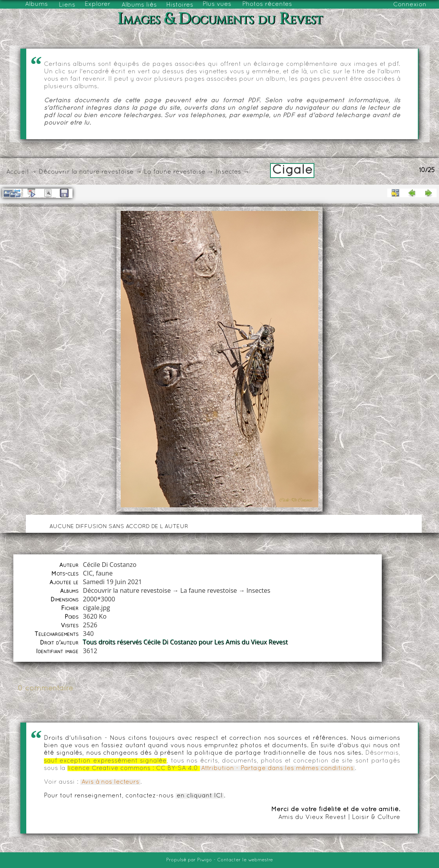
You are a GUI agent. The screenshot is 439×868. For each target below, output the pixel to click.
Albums (36, 4)
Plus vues (217, 4)
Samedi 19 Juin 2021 (113, 582)
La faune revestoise (175, 172)
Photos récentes (267, 4)
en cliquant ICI (200, 796)
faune (104, 573)
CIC (88, 573)
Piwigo (205, 860)
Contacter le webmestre (245, 860)
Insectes (228, 172)
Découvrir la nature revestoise (86, 172)
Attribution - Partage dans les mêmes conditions (277, 768)
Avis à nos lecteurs (110, 782)
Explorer (98, 4)
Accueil (17, 172)
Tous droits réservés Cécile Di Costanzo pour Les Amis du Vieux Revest (186, 642)
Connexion (410, 5)
